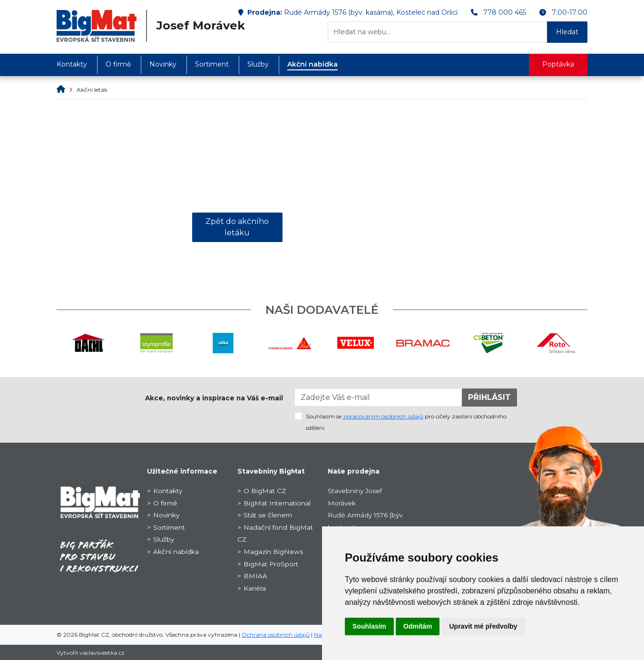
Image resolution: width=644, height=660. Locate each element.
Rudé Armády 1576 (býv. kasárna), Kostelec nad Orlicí (371, 12)
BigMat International (277, 503)
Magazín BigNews (273, 552)
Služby (258, 64)
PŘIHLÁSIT (489, 397)
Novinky (163, 64)
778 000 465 (505, 12)
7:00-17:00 (570, 12)
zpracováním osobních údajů (383, 416)
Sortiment (212, 64)
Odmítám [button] (418, 626)
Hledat (567, 32)
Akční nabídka (312, 64)
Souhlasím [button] (369, 626)
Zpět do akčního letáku (237, 227)
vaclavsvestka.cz (102, 653)
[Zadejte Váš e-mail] (379, 398)
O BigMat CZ (265, 491)
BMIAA (255, 576)
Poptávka (558, 64)
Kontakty (72, 64)
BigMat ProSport (271, 564)
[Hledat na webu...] (438, 32)
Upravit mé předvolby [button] (483, 626)
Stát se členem (268, 515)
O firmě (118, 64)
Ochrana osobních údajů (276, 635)
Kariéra (255, 588)
